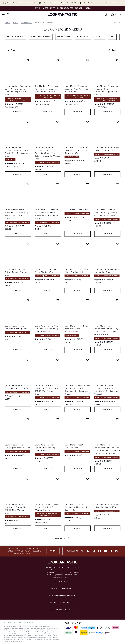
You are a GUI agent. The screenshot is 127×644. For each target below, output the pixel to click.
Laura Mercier (27, 23)
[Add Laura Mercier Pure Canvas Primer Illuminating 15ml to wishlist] (117, 479)
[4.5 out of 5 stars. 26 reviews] (73, 280)
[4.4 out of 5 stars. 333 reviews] (73, 217)
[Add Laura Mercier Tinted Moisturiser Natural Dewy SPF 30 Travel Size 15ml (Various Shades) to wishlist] (117, 300)
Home (7, 23)
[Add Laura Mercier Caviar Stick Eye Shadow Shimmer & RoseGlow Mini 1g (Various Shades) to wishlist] (58, 184)
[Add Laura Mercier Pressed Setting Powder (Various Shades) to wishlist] (28, 244)
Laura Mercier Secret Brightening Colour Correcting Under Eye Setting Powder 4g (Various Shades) (47, 153)
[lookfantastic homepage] (63, 14)
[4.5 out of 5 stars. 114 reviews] (43, 280)
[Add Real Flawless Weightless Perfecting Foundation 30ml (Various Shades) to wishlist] (58, 60)
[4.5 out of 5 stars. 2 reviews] (12, 396)
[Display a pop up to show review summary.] (25, 104)
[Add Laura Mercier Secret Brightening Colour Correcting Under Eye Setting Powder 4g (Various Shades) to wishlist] (58, 122)
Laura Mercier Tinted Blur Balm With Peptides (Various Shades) (76, 329)
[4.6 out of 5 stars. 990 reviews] (103, 223)
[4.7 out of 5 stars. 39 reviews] (73, 455)
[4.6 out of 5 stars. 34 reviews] (103, 461)
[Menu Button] (3, 14)
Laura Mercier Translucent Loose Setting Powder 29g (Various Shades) (77, 89)
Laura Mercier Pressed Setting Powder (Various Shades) (16, 272)
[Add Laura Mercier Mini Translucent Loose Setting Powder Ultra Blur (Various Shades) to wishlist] (28, 122)
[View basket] (117, 14)
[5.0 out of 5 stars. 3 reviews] (102, 158)
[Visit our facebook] (88, 551)
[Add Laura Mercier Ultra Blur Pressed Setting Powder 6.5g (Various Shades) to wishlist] (117, 184)
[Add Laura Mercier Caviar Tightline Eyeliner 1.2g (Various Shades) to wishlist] (58, 419)
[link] (106, 14)
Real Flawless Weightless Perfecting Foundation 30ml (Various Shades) (46, 89)
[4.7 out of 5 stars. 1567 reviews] (14, 104)
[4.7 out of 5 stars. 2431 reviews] (104, 104)
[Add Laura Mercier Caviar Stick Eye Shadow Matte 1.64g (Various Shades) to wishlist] (58, 300)
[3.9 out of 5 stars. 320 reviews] (43, 458)
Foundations (64, 37)
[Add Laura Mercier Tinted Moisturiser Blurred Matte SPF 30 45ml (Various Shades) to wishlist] (58, 360)
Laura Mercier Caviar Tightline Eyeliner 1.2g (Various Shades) (45, 448)
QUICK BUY (18, 112)
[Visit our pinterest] (117, 551)
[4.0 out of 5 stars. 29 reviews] (43, 520)
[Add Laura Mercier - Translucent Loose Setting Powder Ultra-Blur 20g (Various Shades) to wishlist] (28, 60)
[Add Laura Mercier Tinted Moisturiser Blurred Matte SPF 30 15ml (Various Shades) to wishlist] (28, 479)
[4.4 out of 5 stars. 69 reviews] (13, 226)
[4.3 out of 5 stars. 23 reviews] (13, 521)
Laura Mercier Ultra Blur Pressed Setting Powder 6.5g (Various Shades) (106, 213)
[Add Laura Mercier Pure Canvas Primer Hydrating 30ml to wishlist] (117, 122)
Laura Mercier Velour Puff (76, 210)
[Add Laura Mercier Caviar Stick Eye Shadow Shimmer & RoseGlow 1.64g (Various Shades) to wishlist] (117, 360)
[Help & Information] (63, 588)
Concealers (83, 37)
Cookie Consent (63, 581)
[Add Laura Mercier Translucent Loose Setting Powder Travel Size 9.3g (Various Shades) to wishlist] (117, 60)
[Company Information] (63, 596)
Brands (16, 23)
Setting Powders (16, 37)
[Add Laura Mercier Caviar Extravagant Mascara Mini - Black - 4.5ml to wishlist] (87, 479)
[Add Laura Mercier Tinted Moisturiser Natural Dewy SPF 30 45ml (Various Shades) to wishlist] (28, 184)
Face (112, 37)
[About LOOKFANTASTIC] (63, 603)
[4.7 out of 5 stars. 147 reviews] (73, 161)
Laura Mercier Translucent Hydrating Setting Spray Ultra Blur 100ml (77, 150)
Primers (99, 37)
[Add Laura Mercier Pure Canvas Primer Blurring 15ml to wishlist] (87, 244)
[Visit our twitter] (94, 551)
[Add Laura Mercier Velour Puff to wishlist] (87, 184)
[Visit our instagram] (100, 551)
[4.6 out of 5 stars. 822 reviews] (43, 339)
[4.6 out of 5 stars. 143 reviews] (13, 164)
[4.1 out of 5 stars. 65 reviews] (73, 339)
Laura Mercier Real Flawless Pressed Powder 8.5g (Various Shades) (48, 507)
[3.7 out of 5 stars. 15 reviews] (102, 515)
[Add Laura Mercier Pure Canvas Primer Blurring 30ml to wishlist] (58, 244)
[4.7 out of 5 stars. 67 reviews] (73, 402)
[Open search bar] (8, 14)
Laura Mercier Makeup (63, 30)
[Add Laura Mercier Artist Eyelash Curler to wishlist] (87, 419)
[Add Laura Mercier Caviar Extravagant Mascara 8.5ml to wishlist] (28, 419)
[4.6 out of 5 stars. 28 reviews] (73, 518)
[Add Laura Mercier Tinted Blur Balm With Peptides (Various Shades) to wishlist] (87, 300)
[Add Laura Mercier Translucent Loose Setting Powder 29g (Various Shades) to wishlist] (87, 60)
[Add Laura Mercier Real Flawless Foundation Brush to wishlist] (117, 244)
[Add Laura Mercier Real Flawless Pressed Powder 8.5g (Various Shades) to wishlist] (58, 479)
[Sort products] (114, 50)
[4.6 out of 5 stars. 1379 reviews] (104, 402)
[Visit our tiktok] (111, 551)
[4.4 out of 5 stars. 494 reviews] (14, 455)
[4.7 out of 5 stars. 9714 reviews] (74, 101)
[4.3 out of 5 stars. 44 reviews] (13, 283)
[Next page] (69, 538)
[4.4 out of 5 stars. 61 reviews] (43, 226)
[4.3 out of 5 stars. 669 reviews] (43, 101)
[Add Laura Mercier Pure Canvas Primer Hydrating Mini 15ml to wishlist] (28, 360)
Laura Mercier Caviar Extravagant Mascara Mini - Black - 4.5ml (77, 507)
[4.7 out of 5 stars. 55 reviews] (43, 166)
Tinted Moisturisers (41, 37)
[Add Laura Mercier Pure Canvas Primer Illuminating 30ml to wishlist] (28, 300)
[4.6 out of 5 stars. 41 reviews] (103, 342)
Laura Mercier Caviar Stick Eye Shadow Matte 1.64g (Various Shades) (47, 329)
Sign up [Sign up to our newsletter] (53, 551)
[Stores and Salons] (63, 610)
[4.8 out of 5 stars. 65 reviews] (103, 280)
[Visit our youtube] (105, 551)
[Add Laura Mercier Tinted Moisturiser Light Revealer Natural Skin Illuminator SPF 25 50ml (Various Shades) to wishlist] (117, 419)
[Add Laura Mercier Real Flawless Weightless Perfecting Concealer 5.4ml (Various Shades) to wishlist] (87, 360)
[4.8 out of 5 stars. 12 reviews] (13, 336)
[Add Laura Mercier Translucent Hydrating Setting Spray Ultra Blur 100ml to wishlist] (87, 122)
